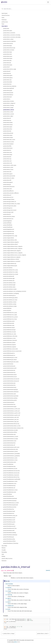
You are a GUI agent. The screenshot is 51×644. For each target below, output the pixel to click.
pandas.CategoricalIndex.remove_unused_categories (15, 255)
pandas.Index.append (8, 182)
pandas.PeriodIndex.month (9, 520)
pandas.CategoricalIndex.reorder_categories (13, 249)
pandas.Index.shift (7, 180)
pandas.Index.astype (8, 155)
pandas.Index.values (8, 31)
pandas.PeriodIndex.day (8, 496)
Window (4, 548)
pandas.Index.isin (7, 214)
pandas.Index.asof (7, 195)
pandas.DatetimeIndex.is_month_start (12, 409)
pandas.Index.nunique (8, 137)
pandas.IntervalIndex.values (9, 287)
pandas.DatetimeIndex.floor (9, 443)
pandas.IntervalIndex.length (9, 285)
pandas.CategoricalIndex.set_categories (12, 257)
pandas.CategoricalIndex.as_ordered (11, 259)
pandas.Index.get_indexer (9, 199)
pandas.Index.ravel (7, 161)
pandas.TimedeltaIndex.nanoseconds (11, 473)
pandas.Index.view (7, 172)
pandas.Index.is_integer (8, 108)
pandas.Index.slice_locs (8, 219)
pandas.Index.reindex (8, 122)
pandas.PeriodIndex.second (9, 526)
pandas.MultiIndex (7, 308)
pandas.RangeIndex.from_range (10, 236)
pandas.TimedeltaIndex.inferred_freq (11, 477)
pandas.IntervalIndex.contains (10, 302)
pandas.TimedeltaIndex (8, 464)
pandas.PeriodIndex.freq (9, 509)
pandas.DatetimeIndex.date (9, 383)
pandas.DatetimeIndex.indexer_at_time (12, 426)
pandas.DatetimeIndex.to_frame (10, 460)
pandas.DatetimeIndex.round (10, 441)
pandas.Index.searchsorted (9, 176)
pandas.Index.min (7, 118)
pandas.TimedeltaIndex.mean (10, 492)
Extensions (4, 561)
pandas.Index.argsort (8, 174)
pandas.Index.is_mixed (8, 112)
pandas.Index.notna (8, 152)
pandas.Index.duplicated (9, 88)
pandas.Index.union (8, 189)
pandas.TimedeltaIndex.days (9, 466)
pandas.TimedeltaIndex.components (11, 475)
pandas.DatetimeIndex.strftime (10, 432)
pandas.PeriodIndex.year (9, 537)
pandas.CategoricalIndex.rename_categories (13, 246)
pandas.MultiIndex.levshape (9, 330)
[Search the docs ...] (25, 9)
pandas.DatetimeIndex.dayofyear (11, 390)
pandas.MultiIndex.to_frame (9, 338)
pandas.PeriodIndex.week (9, 531)
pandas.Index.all (7, 71)
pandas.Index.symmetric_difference (11, 193)
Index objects (5, 26)
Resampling (4, 552)
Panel (3, 24)
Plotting (3, 556)
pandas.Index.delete (8, 82)
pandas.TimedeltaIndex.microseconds (11, 471)
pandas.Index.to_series (8, 167)
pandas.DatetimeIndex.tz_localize (11, 439)
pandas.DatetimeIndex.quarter (10, 400)
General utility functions (7, 559)
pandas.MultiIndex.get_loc (9, 353)
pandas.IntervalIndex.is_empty (10, 289)
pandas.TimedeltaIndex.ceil (9, 488)
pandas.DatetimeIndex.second (10, 377)
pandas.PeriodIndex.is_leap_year (10, 516)
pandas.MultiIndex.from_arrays (10, 313)
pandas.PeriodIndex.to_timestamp (11, 543)
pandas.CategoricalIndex (9, 238)
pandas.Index (6, 29)
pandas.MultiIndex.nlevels (9, 328)
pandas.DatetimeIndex (8, 364)
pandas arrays (5, 22)
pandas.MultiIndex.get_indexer (10, 360)
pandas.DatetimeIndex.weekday (10, 398)
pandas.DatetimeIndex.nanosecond (11, 381)
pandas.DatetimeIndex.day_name (11, 449)
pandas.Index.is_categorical (9, 103)
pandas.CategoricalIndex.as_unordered (12, 261)
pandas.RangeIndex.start (9, 229)
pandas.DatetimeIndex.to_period (10, 451)
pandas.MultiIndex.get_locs (9, 355)
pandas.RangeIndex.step (9, 234)
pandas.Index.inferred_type (9, 48)
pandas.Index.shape (8, 52)
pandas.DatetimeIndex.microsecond (11, 379)
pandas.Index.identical (8, 95)
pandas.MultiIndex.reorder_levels (10, 349)
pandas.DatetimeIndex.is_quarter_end (12, 415)
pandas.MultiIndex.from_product (11, 317)
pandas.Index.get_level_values (10, 206)
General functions (6, 15)
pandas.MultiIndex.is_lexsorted (10, 340)
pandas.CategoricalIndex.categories (11, 242)
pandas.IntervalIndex (8, 268)
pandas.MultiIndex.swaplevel (10, 347)
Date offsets (4, 546)
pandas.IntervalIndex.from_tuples (11, 272)
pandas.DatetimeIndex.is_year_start (11, 417)
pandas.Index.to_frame (8, 170)
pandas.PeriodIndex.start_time (10, 528)
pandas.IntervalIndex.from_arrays (11, 270)
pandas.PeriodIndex (8, 494)
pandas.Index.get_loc (8, 208)
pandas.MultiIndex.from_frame (10, 319)
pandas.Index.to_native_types (10, 165)
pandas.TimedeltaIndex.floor (9, 486)
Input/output (5, 13)
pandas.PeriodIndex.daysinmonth (11, 505)
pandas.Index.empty (8, 65)
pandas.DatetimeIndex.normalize (10, 430)
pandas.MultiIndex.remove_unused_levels (12, 351)
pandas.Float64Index (8, 227)
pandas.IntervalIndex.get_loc (9, 296)
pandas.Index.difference (8, 191)
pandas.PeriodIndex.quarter (9, 522)
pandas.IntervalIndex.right (9, 278)
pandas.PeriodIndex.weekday (10, 533)
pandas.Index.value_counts (9, 140)
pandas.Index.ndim (7, 61)
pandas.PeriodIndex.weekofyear (10, 535)
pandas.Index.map (7, 159)
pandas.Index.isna (7, 150)
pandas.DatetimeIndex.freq (9, 404)
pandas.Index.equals (8, 90)
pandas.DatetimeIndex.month (10, 368)
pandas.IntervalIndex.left (9, 276)
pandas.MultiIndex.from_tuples (10, 315)
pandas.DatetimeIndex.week (9, 394)
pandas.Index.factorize (8, 93)
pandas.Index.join (7, 185)
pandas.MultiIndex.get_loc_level (10, 358)
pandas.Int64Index (7, 223)
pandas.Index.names (8, 56)
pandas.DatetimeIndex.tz (9, 402)
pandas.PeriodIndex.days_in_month (11, 503)
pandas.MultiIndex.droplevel (9, 345)
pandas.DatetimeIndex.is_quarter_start (12, 413)
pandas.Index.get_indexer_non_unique (12, 204)
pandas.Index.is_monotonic (9, 33)
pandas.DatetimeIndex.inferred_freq (11, 424)
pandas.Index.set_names (9, 142)
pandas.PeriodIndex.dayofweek (10, 498)
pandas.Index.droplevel (8, 144)
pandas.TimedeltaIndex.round (10, 484)
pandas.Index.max (7, 120)
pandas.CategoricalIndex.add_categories (12, 251)
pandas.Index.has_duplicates (9, 41)
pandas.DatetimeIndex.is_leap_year (11, 422)
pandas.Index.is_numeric (9, 114)
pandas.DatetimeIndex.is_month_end (11, 411)
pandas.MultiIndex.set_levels (9, 332)
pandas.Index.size (7, 63)
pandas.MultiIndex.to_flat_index (10, 336)
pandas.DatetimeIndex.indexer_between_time (13, 428)
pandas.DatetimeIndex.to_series (10, 458)
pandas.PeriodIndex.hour (9, 513)
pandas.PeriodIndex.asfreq (9, 539)
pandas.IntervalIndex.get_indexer (10, 298)
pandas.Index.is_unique (8, 39)
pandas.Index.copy (7, 80)
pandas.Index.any (7, 73)
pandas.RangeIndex (8, 221)
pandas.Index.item (7, 157)
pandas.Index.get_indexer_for (10, 202)
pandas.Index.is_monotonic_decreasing (12, 37)
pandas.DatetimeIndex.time (9, 385)
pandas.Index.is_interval (9, 110)
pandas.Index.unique (8, 135)
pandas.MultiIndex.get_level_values (11, 362)
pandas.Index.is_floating (8, 105)
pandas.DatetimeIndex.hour (9, 372)
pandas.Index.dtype (8, 46)
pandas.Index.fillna (7, 146)
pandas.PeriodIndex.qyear (9, 524)
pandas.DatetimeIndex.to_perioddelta (12, 454)
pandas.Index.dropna (8, 148)
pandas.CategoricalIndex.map (10, 264)
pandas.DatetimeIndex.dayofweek (11, 396)
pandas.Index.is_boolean (9, 101)
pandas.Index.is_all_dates (9, 50)
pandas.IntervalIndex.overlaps (10, 304)
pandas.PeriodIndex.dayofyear (10, 501)
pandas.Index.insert (7, 97)
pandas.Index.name (7, 54)
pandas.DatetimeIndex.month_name (11, 447)
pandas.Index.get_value (8, 212)
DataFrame (4, 20)
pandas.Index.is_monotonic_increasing (12, 35)
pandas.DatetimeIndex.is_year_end (11, 419)
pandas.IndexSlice (7, 311)
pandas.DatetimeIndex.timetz (10, 387)
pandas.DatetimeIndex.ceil (9, 445)
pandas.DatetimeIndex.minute (10, 375)
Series (3, 18)
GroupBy (4, 550)
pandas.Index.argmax (8, 78)
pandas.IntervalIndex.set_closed (10, 300)
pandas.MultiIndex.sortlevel (9, 343)
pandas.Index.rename (8, 125)
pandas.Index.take (7, 131)
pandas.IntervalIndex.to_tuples (10, 306)
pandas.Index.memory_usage (10, 69)
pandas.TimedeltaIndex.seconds (10, 469)
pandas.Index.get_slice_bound (10, 210)
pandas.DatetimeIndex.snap (9, 434)
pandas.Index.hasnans (8, 43)
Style (3, 554)
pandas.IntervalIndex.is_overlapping (11, 293)
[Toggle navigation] (48, 2)
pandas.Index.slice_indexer (9, 217)
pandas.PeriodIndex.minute (9, 518)
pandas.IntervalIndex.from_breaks (11, 274)
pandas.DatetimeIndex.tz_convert (11, 437)
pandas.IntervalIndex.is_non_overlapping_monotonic (15, 291)
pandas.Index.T (7, 67)
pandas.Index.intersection (9, 187)
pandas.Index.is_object (8, 116)
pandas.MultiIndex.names (9, 321)
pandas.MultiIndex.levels (9, 323)
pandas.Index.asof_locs (8, 197)
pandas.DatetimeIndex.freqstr (10, 407)
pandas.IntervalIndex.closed (9, 283)
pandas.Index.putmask (8, 133)
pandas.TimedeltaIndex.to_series (10, 481)
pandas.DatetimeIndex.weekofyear (11, 392)
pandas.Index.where (8, 129)
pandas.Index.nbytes (8, 58)
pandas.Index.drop (7, 84)
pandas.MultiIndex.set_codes (10, 334)
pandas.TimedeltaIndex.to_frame (10, 490)
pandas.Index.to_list (8, 163)
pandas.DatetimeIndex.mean (10, 462)
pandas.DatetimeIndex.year (9, 366)
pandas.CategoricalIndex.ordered (10, 244)
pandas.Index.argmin (8, 75)
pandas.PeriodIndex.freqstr (9, 511)
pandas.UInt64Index (8, 225)
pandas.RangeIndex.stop (9, 231)
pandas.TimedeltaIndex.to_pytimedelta (12, 479)
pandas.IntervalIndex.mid (9, 281)
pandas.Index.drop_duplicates (10, 86)
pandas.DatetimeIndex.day (9, 370)
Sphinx (16, 642)
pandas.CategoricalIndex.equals (10, 266)
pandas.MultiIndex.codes (9, 325)
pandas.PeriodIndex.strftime (9, 541)
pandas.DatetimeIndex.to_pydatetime (12, 456)
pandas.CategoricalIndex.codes (10, 240)
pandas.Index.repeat (8, 127)
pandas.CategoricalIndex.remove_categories (13, 253)
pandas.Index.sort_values (9, 178)
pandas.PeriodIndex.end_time (10, 507)
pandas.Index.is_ (7, 99)
